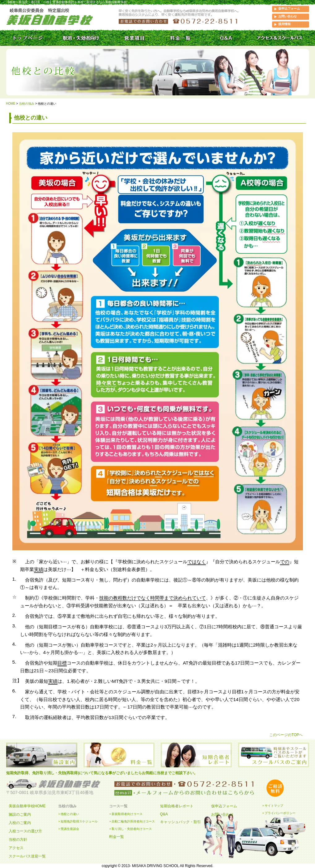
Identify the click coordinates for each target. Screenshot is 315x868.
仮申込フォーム (289, 9)
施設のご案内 (20, 814)
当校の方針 (18, 840)
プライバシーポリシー (280, 813)
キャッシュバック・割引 (181, 822)
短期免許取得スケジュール (79, 821)
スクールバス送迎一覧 (27, 856)
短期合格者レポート (177, 806)
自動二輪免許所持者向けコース (133, 821)
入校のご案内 (20, 823)
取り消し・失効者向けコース (132, 829)
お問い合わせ (287, 16)
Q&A (164, 814)
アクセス (16, 848)
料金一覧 (117, 837)
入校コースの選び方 (25, 831)
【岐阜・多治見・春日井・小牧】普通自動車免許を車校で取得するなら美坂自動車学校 (66, 2)
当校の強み (27, 104)
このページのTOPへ (286, 735)
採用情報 (284, 24)
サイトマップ (274, 806)
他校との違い (70, 814)
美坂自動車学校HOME (27, 806)
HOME (11, 104)
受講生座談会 (70, 829)
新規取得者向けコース (127, 814)
